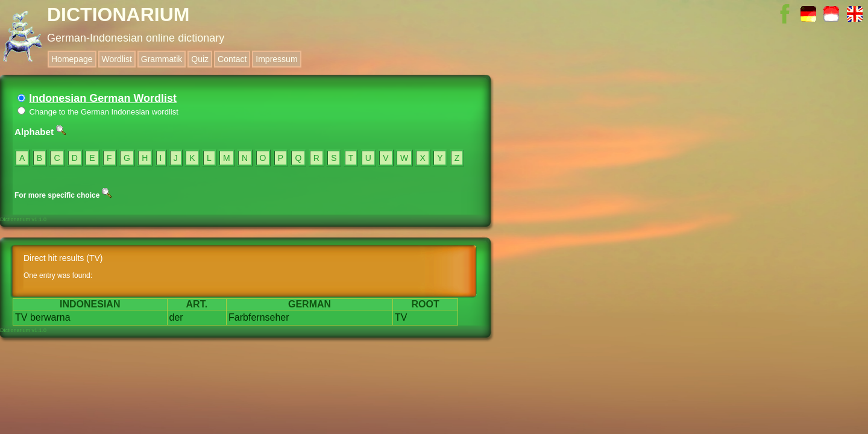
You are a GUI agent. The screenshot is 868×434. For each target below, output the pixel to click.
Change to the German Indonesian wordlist (98, 112)
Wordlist (117, 59)
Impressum (276, 59)
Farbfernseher (259, 317)
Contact (232, 59)
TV (21, 317)
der (176, 317)
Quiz (200, 59)
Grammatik (162, 59)
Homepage (72, 59)
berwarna (50, 317)
